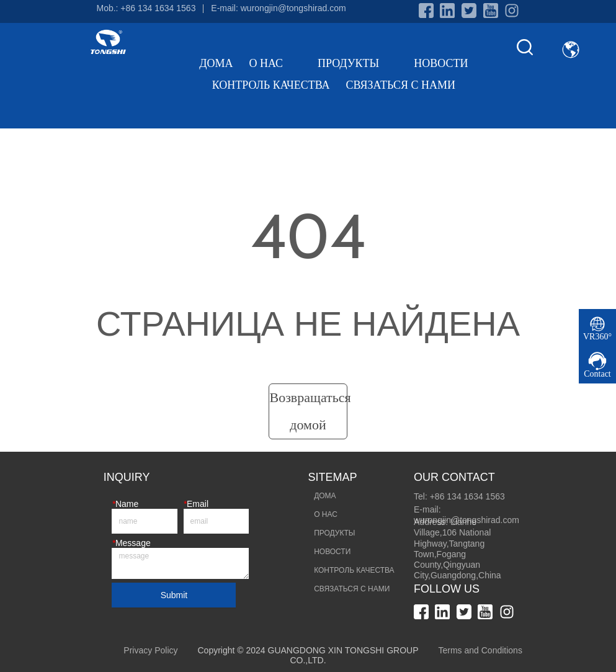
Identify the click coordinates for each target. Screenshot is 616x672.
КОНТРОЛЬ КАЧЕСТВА (271, 85)
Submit (174, 595)
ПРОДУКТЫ (358, 63)
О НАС (275, 63)
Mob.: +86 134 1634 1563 (146, 8)
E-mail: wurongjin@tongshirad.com (278, 8)
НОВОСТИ (441, 63)
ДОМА (216, 63)
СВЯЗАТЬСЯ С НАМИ (400, 85)
